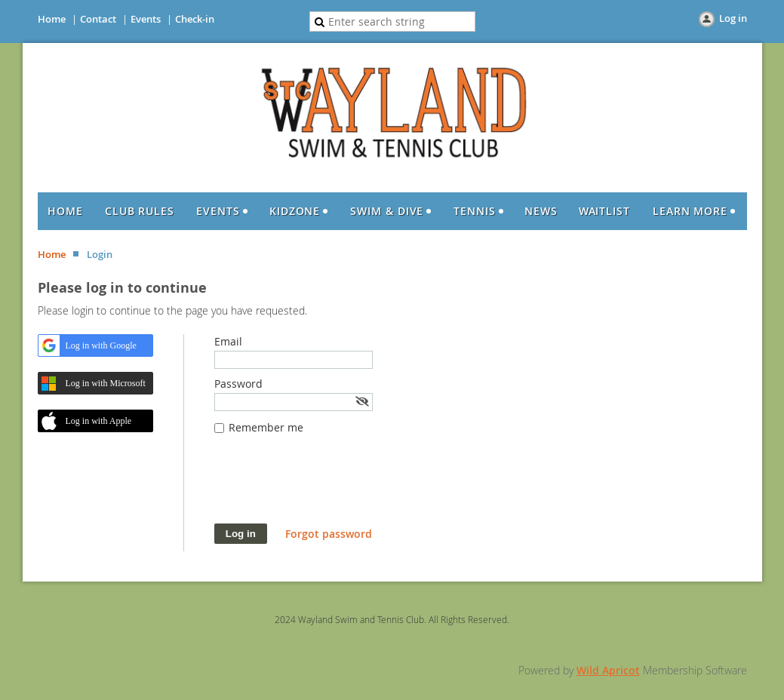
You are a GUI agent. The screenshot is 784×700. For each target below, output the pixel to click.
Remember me (266, 427)
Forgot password (329, 534)
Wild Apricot (608, 670)
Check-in (195, 19)
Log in (733, 18)
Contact (98, 19)
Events (146, 19)
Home (52, 19)
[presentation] (329, 487)
